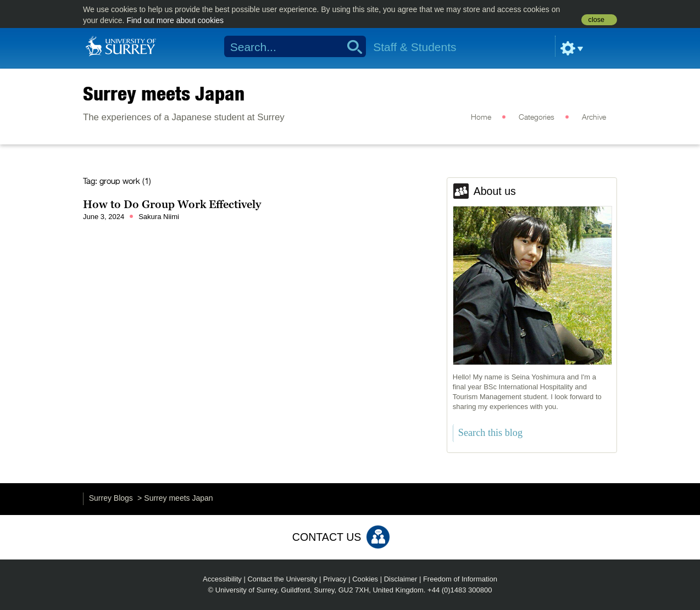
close (596, 20)
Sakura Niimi (159, 217)
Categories (537, 117)
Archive (594, 117)
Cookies (365, 579)
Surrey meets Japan (164, 93)
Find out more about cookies (175, 20)
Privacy (335, 579)
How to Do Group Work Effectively (172, 204)
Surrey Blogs (111, 498)
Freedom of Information (460, 579)
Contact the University (282, 579)
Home (481, 117)
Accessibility (222, 579)
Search (351, 47)
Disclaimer (401, 579)
